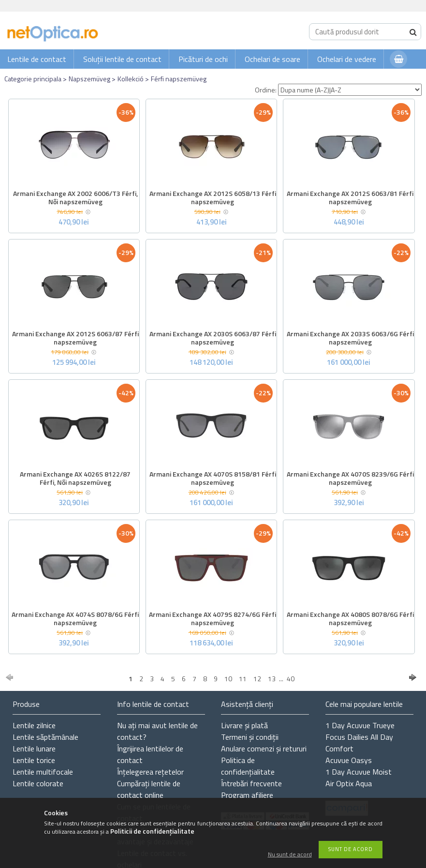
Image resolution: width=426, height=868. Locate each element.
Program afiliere (247, 795)
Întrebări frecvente (251, 783)
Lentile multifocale (43, 772)
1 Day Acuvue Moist (359, 772)
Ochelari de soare (272, 59)
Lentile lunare (34, 748)
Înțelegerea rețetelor (150, 772)
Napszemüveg (89, 79)
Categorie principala (33, 79)
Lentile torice (34, 760)
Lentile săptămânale (45, 737)
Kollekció (131, 79)
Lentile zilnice (34, 725)
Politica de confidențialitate (248, 766)
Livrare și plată (244, 725)
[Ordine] (350, 90)
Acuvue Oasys (349, 760)
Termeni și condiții (250, 737)
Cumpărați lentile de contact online (149, 789)
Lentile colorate (38, 783)
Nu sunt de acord (290, 855)
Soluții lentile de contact (122, 59)
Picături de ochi (203, 59)
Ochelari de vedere (347, 59)
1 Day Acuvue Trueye (360, 725)
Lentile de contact (37, 59)
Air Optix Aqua (349, 783)
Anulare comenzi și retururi (264, 748)
